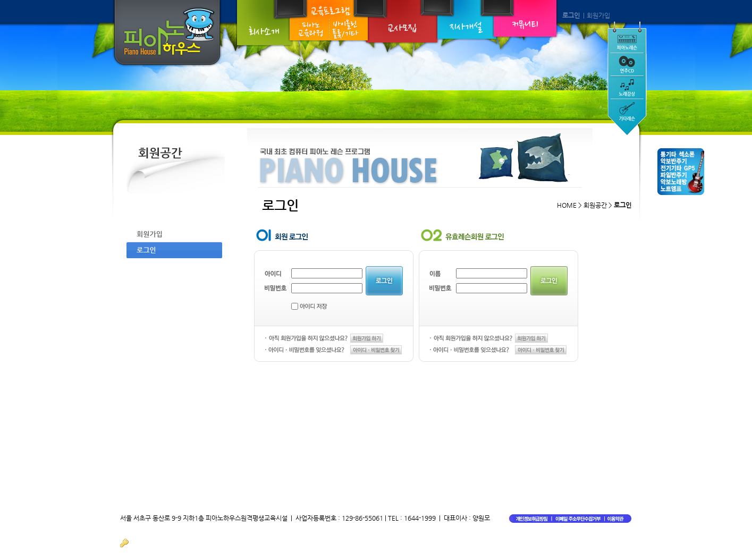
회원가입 (598, 15)
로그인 (571, 15)
